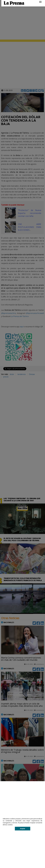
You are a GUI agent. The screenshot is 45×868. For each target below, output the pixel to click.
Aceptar (22, 829)
